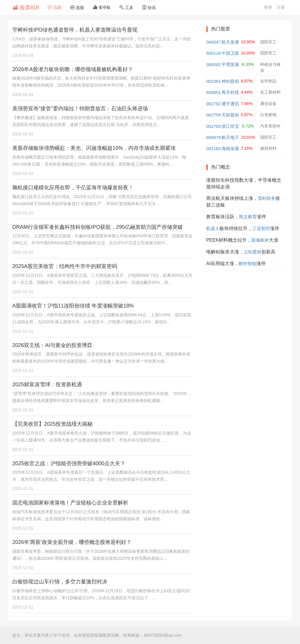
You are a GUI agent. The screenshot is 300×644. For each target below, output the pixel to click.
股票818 (26, 7)
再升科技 (230, 92)
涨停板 (102, 7)
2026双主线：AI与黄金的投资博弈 (52, 345)
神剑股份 (230, 81)
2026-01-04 (23, 55)
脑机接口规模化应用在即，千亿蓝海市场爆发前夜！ (73, 188)
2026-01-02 (23, 213)
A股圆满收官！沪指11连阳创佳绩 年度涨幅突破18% (73, 306)
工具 (126, 7)
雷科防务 (267, 198)
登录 (268, 7)
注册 (281, 7)
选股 (77, 7)
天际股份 (230, 115)
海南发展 (230, 148)
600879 (214, 137)
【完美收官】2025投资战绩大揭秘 (52, 424)
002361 (214, 81)
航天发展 (230, 42)
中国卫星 (230, 53)
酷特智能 (248, 263)
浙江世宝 (230, 126)
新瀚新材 (260, 240)
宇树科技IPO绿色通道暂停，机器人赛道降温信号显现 (75, 30)
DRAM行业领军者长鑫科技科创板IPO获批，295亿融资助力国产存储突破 (98, 227)
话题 (54, 7)
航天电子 (230, 137)
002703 (214, 126)
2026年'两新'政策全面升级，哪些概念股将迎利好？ (72, 542)
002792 (214, 104)
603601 (214, 92)
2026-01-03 (23, 174)
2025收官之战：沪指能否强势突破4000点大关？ (69, 463)
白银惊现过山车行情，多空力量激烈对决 (60, 582)
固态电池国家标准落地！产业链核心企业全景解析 (70, 503)
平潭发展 (230, 65)
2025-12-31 (23, 292)
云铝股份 (253, 252)
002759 (214, 115)
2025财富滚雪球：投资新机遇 (47, 384)
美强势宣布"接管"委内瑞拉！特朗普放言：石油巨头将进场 (80, 109)
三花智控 (261, 228)
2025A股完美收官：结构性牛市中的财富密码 (65, 266)
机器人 (213, 228)
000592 (214, 65)
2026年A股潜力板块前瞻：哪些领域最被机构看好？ (73, 69)
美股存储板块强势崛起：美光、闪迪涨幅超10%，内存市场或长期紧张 (94, 148)
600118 (214, 53)
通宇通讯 (230, 104)
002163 (214, 148)
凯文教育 (248, 217)
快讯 (149, 7)
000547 (214, 42)
